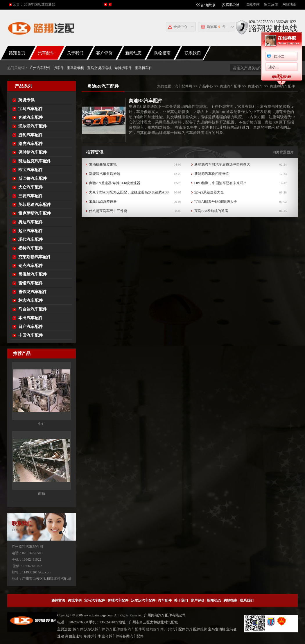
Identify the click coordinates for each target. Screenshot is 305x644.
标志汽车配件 (31, 301)
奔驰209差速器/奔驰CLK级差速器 (115, 183)
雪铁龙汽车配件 (33, 292)
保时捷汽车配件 (33, 152)
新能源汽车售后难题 (105, 174)
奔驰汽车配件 (31, 118)
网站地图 (289, 4)
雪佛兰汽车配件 (33, 274)
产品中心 (206, 86)
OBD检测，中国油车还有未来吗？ (221, 183)
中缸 (42, 424)
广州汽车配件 (40, 68)
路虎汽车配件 (31, 144)
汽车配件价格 (116, 629)
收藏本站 (253, 4)
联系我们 (193, 53)
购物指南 (162, 53)
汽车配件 (46, 53)
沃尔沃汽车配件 (33, 126)
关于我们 (75, 53)
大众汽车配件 (31, 187)
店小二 (272, 57)
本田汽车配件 (31, 318)
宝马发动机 (76, 68)
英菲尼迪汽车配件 (35, 205)
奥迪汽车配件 (31, 222)
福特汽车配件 (31, 248)
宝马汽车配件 (31, 109)
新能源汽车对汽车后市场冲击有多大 (222, 164)
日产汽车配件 (31, 327)
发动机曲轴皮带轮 (103, 164)
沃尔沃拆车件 (95, 629)
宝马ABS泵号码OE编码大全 (216, 202)
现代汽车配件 (31, 240)
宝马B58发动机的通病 (211, 211)
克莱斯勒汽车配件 (35, 257)
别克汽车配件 (31, 266)
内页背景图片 (283, 152)
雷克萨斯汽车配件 (35, 213)
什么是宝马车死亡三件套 (108, 211)
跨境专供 (26, 100)
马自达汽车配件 (33, 309)
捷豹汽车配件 (31, 135)
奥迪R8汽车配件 (282, 86)
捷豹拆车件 (155, 629)
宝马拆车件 (143, 68)
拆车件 (59, 68)
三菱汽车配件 (31, 196)
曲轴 (42, 494)
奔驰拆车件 (123, 68)
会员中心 (178, 27)
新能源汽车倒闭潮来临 (212, 174)
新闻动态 (133, 53)
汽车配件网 (183, 86)
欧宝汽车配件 (31, 170)
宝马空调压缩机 (99, 68)
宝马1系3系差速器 (103, 202)
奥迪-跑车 (255, 86)
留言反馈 (271, 4)
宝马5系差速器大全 (209, 192)
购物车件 (213, 27)
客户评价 (104, 53)
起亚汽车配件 (31, 231)
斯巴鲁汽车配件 (33, 179)
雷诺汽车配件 (31, 283)
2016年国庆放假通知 (40, 4)
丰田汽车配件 (31, 335)
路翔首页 (58, 600)
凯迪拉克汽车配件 (35, 161)
